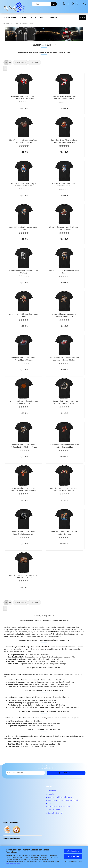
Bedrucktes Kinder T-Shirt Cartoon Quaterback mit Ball (64, 185)
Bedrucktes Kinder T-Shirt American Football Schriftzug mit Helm (24, 533)
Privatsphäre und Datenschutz (59, 807)
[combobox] (20, 63)
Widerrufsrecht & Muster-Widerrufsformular (64, 800)
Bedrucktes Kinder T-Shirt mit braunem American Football (24, 402)
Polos (33, 17)
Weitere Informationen (73, 861)
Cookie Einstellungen (55, 813)
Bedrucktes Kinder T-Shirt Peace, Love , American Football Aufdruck (64, 489)
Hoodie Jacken (10, 17)
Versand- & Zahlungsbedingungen (60, 797)
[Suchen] (68, 4)
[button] (73, 4)
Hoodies (24, 17)
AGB (49, 804)
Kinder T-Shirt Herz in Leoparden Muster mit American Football (24, 141)
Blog (82, 17)
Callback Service (54, 810)
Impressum (52, 791)
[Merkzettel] (81, 4)
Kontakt (51, 794)
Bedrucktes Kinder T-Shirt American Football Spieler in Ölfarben (24, 98)
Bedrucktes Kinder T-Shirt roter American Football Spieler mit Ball (64, 446)
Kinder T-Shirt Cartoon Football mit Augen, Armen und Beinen (64, 228)
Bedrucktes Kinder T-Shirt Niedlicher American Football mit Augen (64, 141)
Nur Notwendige (73, 857)
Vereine (53, 17)
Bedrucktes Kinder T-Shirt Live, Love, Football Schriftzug (64, 533)
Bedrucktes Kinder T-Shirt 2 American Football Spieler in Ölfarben (64, 402)
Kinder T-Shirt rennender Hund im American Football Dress (64, 315)
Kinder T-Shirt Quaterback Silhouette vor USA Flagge (24, 272)
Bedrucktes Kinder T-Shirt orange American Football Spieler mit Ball (24, 489)
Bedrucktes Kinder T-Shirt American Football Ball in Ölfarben (24, 359)
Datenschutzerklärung (13, 864)
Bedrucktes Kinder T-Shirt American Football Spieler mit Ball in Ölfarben (24, 446)
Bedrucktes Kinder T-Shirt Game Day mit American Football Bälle (24, 576)
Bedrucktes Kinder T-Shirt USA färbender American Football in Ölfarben (64, 359)
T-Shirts (43, 17)
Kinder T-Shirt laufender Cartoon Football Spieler (24, 228)
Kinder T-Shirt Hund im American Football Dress (64, 272)
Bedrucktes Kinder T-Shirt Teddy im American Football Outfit (24, 185)
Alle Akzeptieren (73, 851)
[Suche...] (54, 4)
